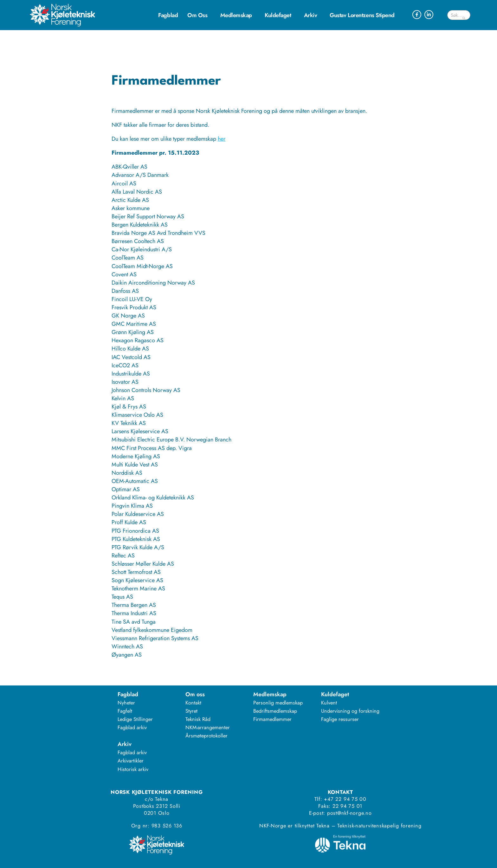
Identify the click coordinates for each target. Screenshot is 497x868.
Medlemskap (238, 15)
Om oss (199, 15)
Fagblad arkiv (132, 727)
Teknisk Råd (198, 719)
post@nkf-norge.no (349, 813)
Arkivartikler (131, 761)
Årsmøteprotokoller (207, 736)
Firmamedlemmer (272, 719)
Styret (191, 711)
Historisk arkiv (133, 769)
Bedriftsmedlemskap (275, 711)
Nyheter (126, 703)
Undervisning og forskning (350, 711)
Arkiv (312, 15)
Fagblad (168, 15)
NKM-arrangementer (208, 727)
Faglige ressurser (340, 719)
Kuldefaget (280, 15)
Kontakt (193, 703)
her (222, 139)
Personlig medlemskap (278, 703)
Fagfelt (125, 711)
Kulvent (329, 703)
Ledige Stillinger (135, 719)
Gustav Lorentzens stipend (362, 15)
